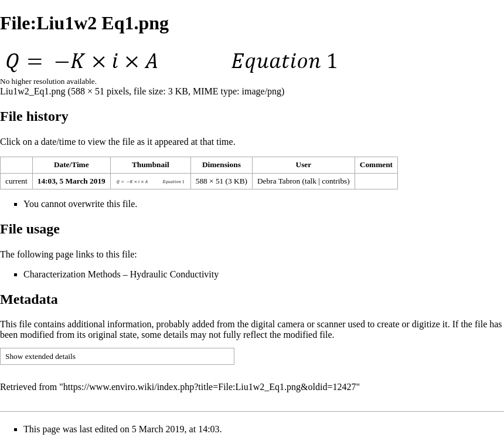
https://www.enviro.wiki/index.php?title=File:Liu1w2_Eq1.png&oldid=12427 (210, 387)
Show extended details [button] (40, 356)
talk (311, 181)
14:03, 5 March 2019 (71, 181)
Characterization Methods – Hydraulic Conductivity (121, 274)
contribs (334, 181)
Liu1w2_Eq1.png (33, 91)
